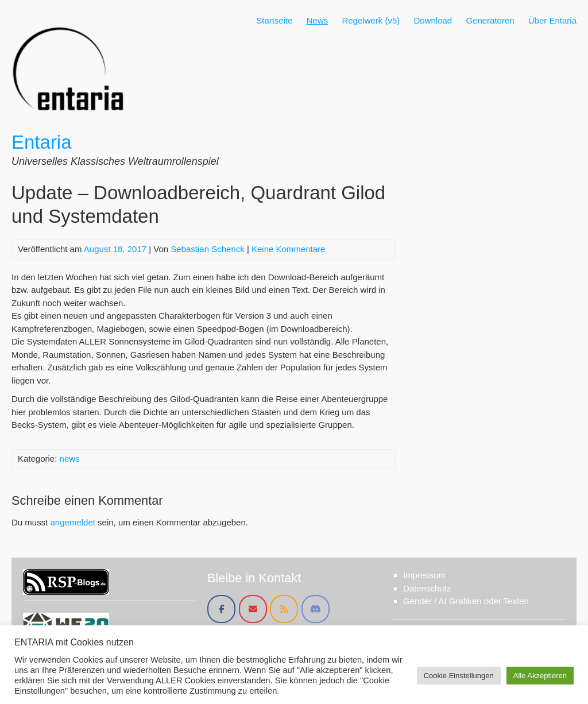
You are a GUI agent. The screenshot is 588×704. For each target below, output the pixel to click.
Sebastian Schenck (207, 249)
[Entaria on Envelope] (253, 609)
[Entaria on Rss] (284, 609)
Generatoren (490, 20)
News (318, 20)
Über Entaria (552, 20)
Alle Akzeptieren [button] (540, 676)
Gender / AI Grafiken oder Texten (466, 601)
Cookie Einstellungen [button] (459, 676)
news (70, 459)
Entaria (42, 142)
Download (433, 20)
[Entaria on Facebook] (221, 609)
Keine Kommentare (288, 249)
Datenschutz (427, 588)
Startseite (274, 20)
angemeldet (73, 522)
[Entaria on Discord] (316, 609)
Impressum (424, 575)
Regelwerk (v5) (371, 20)
